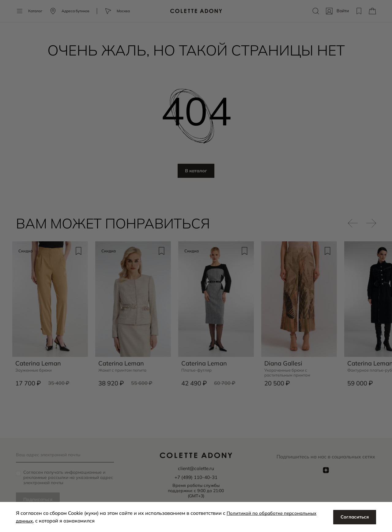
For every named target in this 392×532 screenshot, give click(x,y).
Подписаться (39, 499)
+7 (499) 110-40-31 (196, 477)
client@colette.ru (196, 468)
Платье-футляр (198, 369)
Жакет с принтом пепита (124, 369)
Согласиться (353, 517)
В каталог (196, 171)
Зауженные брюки (35, 369)
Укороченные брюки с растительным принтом (288, 371)
